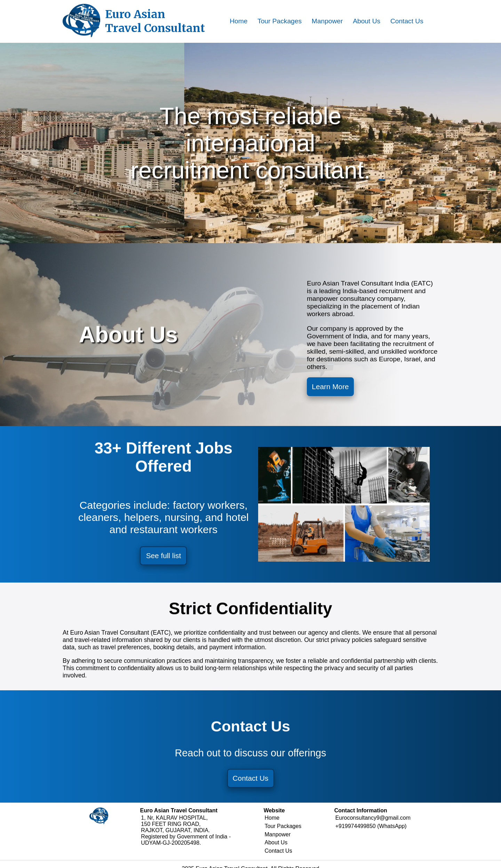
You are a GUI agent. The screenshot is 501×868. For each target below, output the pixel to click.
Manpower (327, 21)
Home (238, 21)
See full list (164, 557)
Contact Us (407, 21)
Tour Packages (280, 21)
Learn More (332, 387)
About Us (367, 21)
